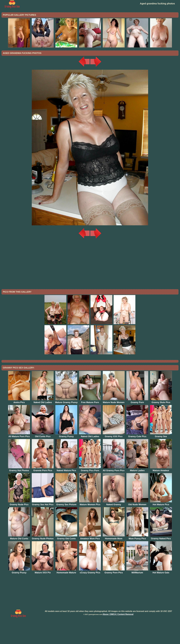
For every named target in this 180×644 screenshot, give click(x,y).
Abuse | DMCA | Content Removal (118, 634)
